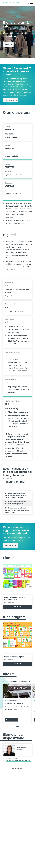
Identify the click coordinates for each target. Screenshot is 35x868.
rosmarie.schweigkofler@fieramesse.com (19, 760)
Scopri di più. (11, 269)
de (17, 814)
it (27, 3)
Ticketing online (14, 482)
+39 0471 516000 (12, 758)
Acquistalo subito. (11, 296)
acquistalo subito (13, 250)
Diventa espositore (17, 768)
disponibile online (21, 389)
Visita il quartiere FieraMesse (16, 681)
